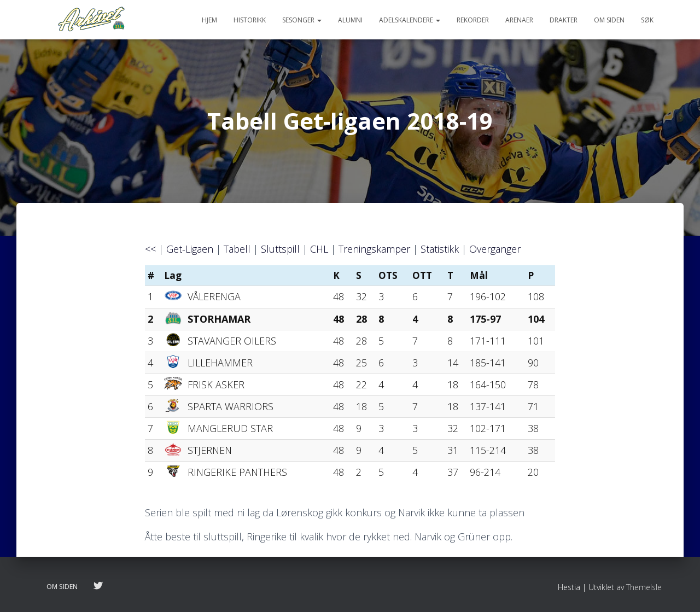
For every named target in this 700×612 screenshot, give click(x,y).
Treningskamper (374, 249)
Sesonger (302, 20)
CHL (319, 249)
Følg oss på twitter (98, 586)
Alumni (350, 20)
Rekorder (473, 20)
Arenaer (519, 20)
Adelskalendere (410, 20)
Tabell (237, 249)
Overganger (495, 249)
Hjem (209, 20)
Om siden (609, 20)
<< (150, 249)
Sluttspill (280, 249)
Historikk (250, 20)
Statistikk (440, 249)
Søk (647, 20)
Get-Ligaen (190, 249)
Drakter (564, 20)
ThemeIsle (644, 587)
